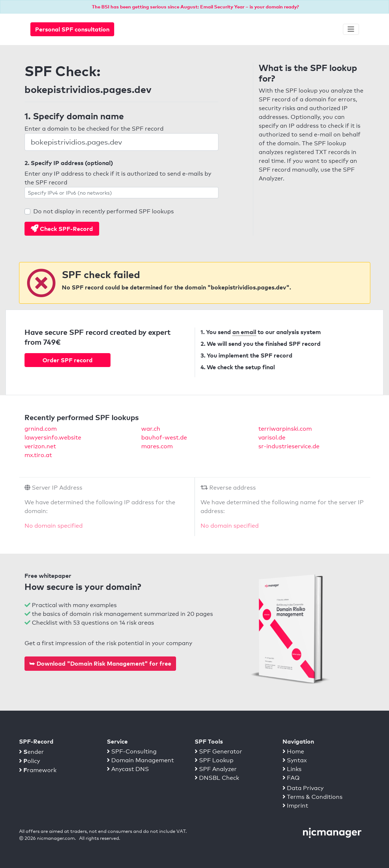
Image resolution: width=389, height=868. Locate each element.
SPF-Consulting (132, 751)
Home (293, 751)
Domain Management (140, 760)
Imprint (295, 806)
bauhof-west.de (164, 437)
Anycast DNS (128, 769)
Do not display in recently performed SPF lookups (104, 211)
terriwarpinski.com (285, 429)
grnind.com (41, 429)
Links (292, 769)
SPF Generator (218, 751)
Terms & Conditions (313, 797)
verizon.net (40, 446)
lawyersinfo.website (53, 437)
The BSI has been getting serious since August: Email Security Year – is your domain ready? (195, 7)
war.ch (151, 429)
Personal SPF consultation (72, 29)
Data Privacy (303, 788)
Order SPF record (68, 360)
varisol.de (272, 437)
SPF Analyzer (216, 769)
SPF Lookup (214, 760)
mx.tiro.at (38, 455)
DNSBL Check (217, 778)
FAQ (291, 778)
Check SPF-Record (62, 229)
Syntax (295, 760)
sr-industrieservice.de (289, 446)
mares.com (157, 446)
